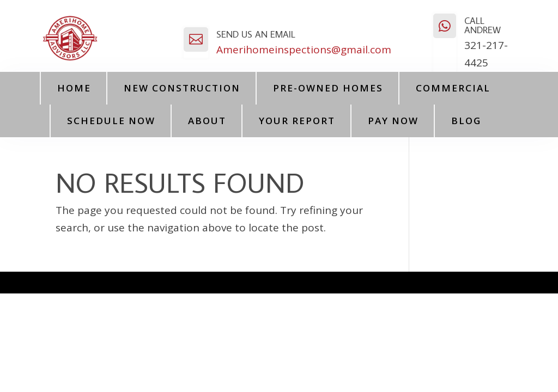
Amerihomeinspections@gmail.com (304, 50)
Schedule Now (111, 121)
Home (74, 88)
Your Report (297, 121)
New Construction (182, 88)
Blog (466, 121)
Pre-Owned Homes (328, 88)
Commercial (453, 88)
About (207, 121)
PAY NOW (393, 121)
